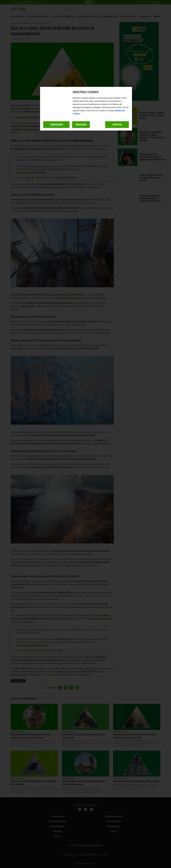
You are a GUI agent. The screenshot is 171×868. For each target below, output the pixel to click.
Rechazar (81, 125)
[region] (86, 109)
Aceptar (117, 125)
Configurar (56, 125)
